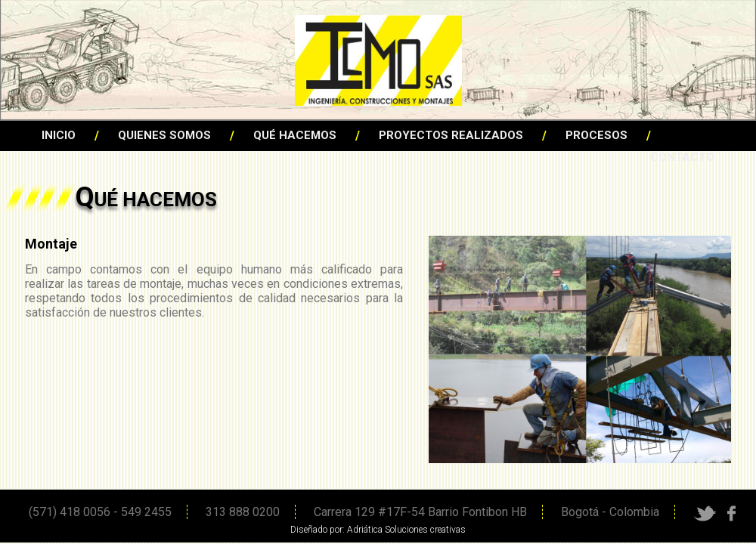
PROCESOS (596, 135)
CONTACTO (682, 157)
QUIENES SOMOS (164, 135)
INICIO (59, 135)
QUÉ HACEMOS (295, 135)
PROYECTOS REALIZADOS (451, 135)
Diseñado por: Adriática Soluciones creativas (378, 530)
